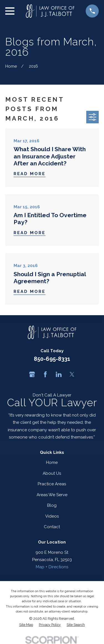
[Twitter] (72, 374)
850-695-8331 (52, 359)
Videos (52, 516)
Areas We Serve (52, 495)
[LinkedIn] (59, 374)
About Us (52, 473)
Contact (52, 527)
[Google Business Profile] (32, 374)
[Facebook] (45, 374)
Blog (52, 505)
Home (52, 462)
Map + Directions (52, 567)
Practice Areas (52, 484)
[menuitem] (26, 625)
